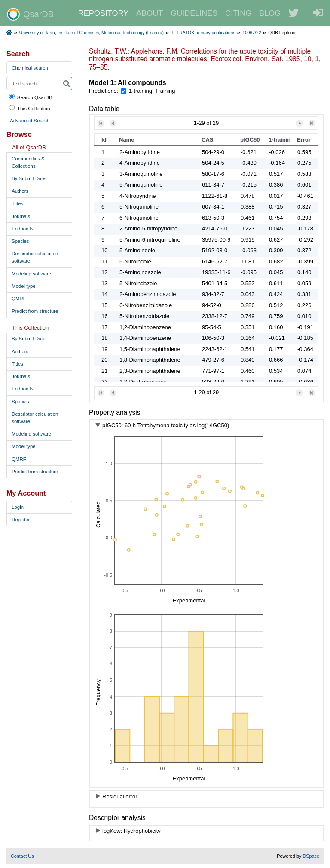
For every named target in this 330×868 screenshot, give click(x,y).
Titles (17, 203)
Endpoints (22, 229)
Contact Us (22, 856)
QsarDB (30, 14)
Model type (23, 286)
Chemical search (30, 68)
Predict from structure (35, 311)
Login (18, 507)
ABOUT (150, 13)
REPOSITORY (103, 13)
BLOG (270, 13)
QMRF (19, 299)
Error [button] (304, 140)
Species (20, 241)
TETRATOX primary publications (203, 33)
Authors (20, 191)
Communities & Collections (28, 162)
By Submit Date (28, 178)
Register (21, 520)
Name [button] (127, 140)
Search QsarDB (30, 97)
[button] (101, 123)
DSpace (311, 856)
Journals (21, 216)
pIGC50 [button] (250, 140)
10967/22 (252, 33)
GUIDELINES (194, 13)
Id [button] (104, 140)
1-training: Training (152, 91)
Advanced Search (30, 120)
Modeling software (31, 274)
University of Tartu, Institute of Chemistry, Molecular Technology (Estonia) (92, 33)
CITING (238, 13)
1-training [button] (280, 140)
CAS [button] (207, 140)
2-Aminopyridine (140, 152)
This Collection (29, 108)
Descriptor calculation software (35, 257)
